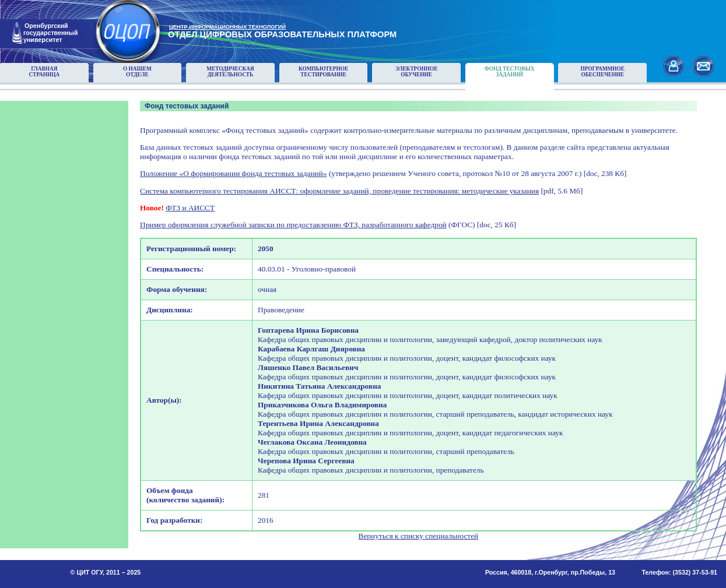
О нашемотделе (137, 72)
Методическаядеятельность (230, 72)
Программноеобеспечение (602, 72)
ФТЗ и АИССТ (190, 208)
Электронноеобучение (417, 72)
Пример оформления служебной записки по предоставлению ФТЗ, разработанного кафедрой (293, 225)
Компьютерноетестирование (323, 72)
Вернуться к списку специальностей (419, 536)
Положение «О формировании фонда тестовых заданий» (234, 173)
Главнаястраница (45, 72)
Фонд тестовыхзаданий (510, 72)
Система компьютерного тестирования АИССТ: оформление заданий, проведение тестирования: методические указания (339, 191)
